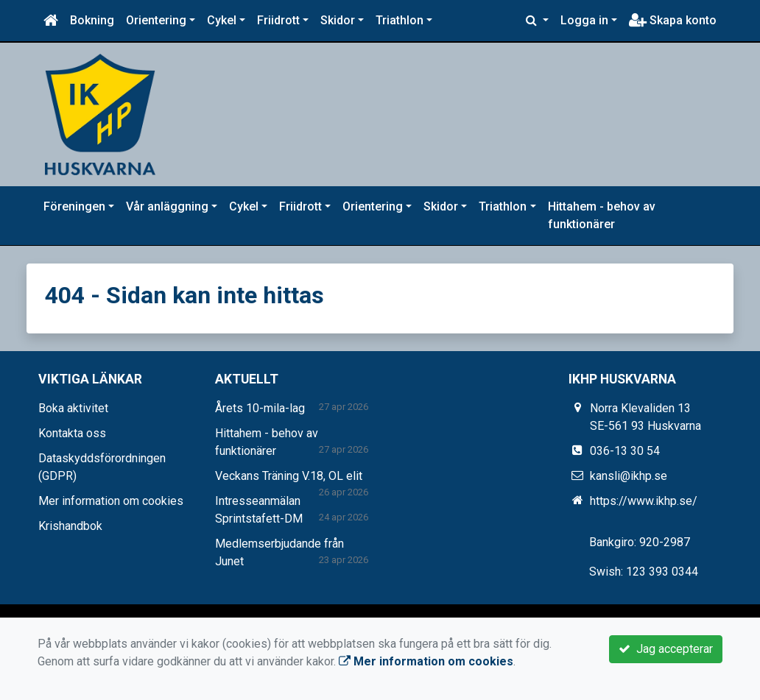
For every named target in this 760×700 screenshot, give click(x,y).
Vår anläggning (167, 206)
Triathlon (400, 20)
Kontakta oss (72, 433)
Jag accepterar (666, 649)
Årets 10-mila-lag (260, 408)
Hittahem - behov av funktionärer (602, 215)
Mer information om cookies (111, 501)
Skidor (338, 20)
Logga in (584, 20)
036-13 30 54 (625, 451)
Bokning (92, 20)
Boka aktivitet (73, 408)
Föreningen (74, 206)
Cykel (222, 20)
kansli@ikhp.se (629, 476)
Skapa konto (673, 20)
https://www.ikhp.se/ (644, 501)
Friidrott (278, 20)
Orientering (156, 20)
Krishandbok (70, 526)
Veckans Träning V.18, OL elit (289, 476)
